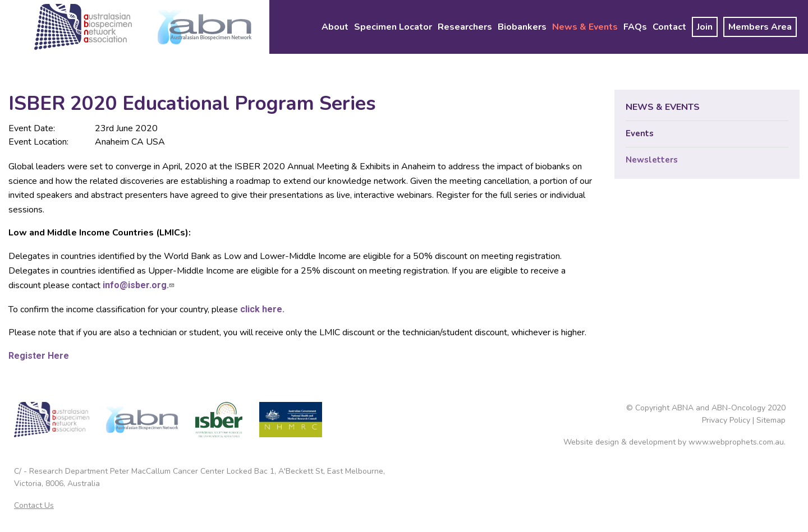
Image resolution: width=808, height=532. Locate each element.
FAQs (635, 27)
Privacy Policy (726, 420)
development (652, 442)
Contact (669, 27)
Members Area (760, 27)
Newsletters (652, 160)
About (335, 27)
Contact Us (34, 505)
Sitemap (771, 420)
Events (640, 133)
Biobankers (522, 27)
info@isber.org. (140, 285)
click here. (262, 309)
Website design (591, 442)
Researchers (465, 27)
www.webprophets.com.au (736, 442)
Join (705, 27)
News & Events (585, 27)
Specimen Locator (393, 27)
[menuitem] (335, 27)
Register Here (39, 356)
